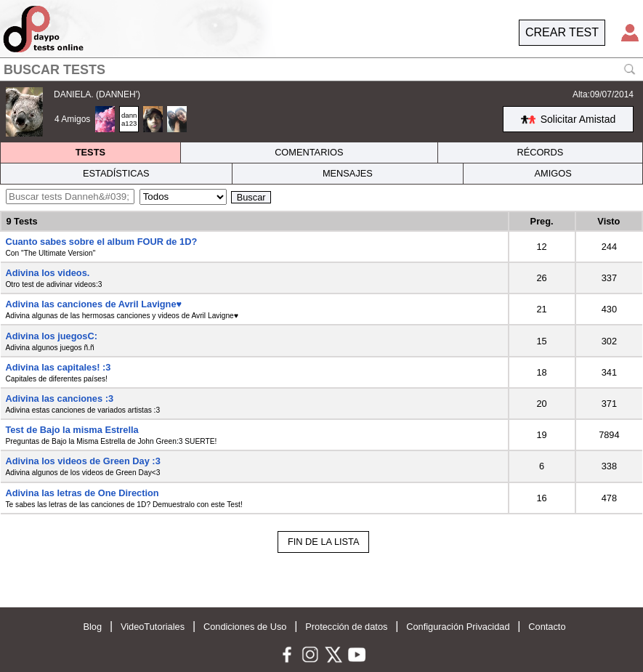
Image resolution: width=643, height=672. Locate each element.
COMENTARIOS (309, 152)
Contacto (547, 627)
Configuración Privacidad (458, 627)
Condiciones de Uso (245, 627)
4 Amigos (72, 119)
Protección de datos (346, 627)
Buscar (251, 197)
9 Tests (21, 221)
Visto (608, 221)
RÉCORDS (540, 152)
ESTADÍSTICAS (116, 173)
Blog (92, 627)
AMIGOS (553, 173)
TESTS (90, 152)
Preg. (542, 221)
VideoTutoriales (153, 627)
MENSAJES (348, 173)
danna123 (129, 119)
